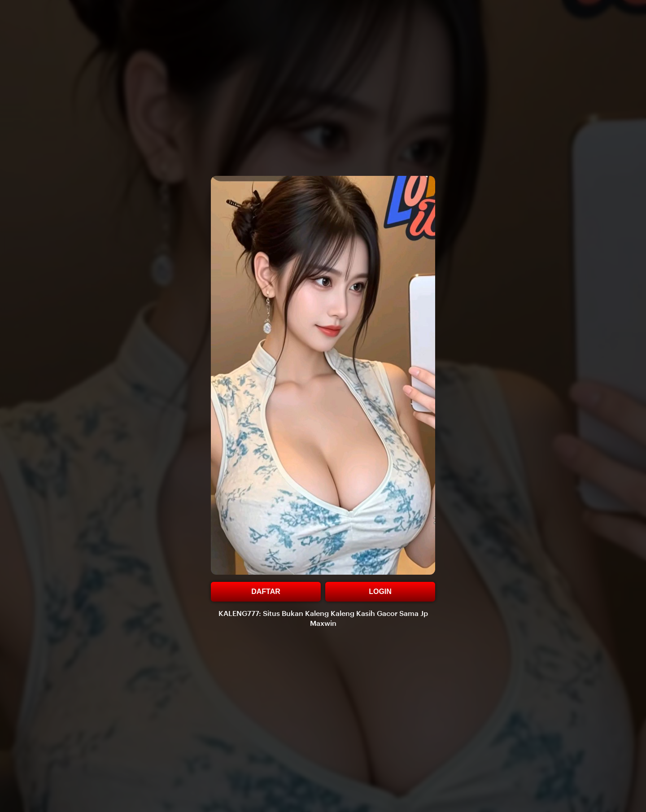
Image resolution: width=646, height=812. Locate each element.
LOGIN (380, 592)
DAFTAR (266, 592)
